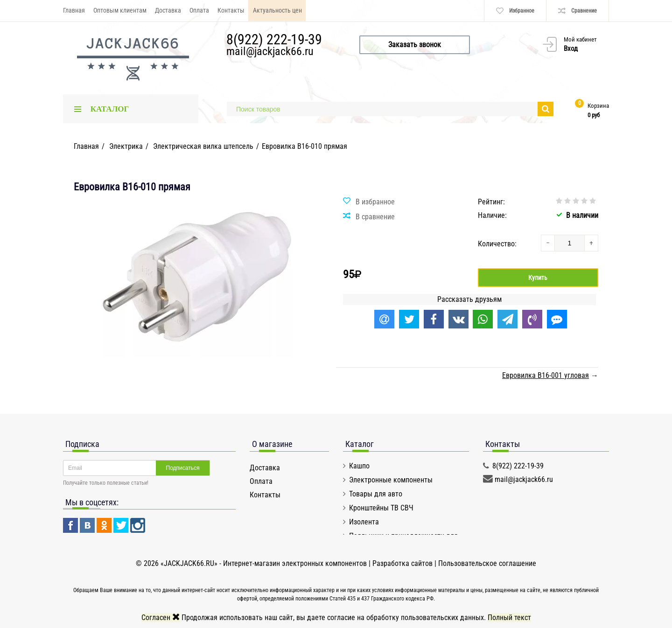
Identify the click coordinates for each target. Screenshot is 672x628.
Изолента (364, 522)
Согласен (161, 618)
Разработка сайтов (402, 563)
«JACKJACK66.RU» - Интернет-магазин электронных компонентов (265, 563)
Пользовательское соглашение (487, 563)
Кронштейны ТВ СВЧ (381, 508)
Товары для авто (376, 494)
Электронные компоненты (391, 480)
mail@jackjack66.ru (270, 51)
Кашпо (359, 466)
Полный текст (509, 618)
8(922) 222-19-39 (274, 39)
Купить (538, 278)
